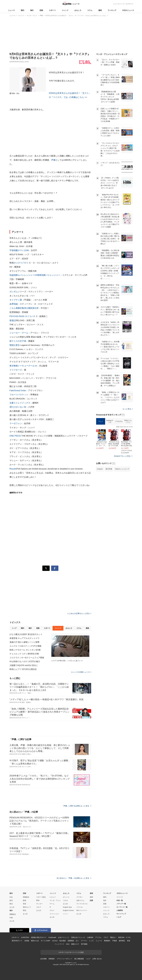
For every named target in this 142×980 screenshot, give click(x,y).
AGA (68, 944)
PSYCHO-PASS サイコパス (23, 316)
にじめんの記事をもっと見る (79, 613)
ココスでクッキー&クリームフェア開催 (27, 658)
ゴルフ (39, 907)
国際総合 (13, 914)
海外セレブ (27, 907)
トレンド (65, 10)
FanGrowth (52, 937)
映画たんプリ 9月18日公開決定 (23, 669)
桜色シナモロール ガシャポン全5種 (25, 650)
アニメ (101, 421)
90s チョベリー (82, 910)
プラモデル (119, 421)
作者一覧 (120, 900)
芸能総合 (26, 897)
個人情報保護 (79, 959)
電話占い (113, 937)
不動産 (115, 941)
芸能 (41, 10)
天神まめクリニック (78, 937)
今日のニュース (128, 10)
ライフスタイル (82, 904)
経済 (11, 900)
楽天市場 (109, 469)
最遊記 (13, 320)
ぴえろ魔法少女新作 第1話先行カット (26, 634)
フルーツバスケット (19, 395)
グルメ (52, 910)
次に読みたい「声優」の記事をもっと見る (74, 878)
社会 (11, 897)
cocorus (55, 941)
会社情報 (43, 959)
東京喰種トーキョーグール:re (23, 366)
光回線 (27, 941)
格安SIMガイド (17, 941)
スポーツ (52, 10)
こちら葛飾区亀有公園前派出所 (24, 308)
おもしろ (78, 10)
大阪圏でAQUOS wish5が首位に (24, 665)
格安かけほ (35, 941)
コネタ (65, 900)
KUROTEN (25, 937)
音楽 (24, 904)
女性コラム (80, 900)
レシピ (92, 941)
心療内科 (90, 937)
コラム (90, 10)
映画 (24, 900)
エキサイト (130, 4)
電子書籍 (84, 944)
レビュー (53, 897)
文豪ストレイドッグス (20, 403)
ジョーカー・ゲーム (19, 333)
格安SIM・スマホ (124, 937)
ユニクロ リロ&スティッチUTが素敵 (25, 646)
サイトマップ (121, 914)
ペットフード (59, 944)
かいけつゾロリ (21, 263)
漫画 (100, 10)
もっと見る (128, 409)
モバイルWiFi (45, 941)
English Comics (69, 910)
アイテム (98, 937)
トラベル (80, 907)
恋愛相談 (71, 941)
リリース (120, 897)
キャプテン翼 (16, 300)
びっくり (66, 897)
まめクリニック (64, 937)
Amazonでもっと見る (122, 456)
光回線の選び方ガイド (39, 937)
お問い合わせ (97, 959)
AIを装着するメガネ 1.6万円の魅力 (25, 661)
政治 (11, 904)
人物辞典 (120, 910)
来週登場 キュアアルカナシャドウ (24, 638)
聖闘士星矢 (15, 345)
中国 (11, 918)
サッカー (39, 904)
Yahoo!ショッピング (122, 469)
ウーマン (84, 941)
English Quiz (67, 907)
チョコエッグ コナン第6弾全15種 (24, 654)
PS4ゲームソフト (128, 421)
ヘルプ (119, 917)
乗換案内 (107, 941)
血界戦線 (14, 304)
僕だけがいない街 (18, 407)
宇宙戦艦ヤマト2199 (19, 250)
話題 (91, 900)
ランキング (112, 10)
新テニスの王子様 (18, 341)
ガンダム (14, 292)
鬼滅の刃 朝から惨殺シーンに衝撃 (24, 642)
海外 (32, 10)
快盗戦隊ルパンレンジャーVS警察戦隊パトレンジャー (35, 275)
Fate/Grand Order (18, 391)
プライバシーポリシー (65, 959)
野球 (38, 900)
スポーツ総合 (41, 897)
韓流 (24, 910)
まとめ (12, 907)
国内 (23, 10)
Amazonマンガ (110, 421)
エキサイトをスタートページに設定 (71, 952)
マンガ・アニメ (55, 900)
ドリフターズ (16, 370)
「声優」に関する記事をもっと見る (77, 806)
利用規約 (52, 959)
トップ (14, 628)
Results (13, 469)
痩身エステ (75, 944)
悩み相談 (62, 941)
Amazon (100, 469)
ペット (65, 914)
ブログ (106, 937)
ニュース (11, 10)
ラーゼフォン (16, 423)
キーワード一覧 (122, 907)
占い (77, 941)
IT (50, 907)
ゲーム (52, 904)
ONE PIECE (15, 436)
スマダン (80, 897)
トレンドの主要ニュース (81, 672)
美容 (129, 941)
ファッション (54, 914)
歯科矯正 (122, 941)
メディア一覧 (121, 904)
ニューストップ (119, 4)
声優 (53, 160)
